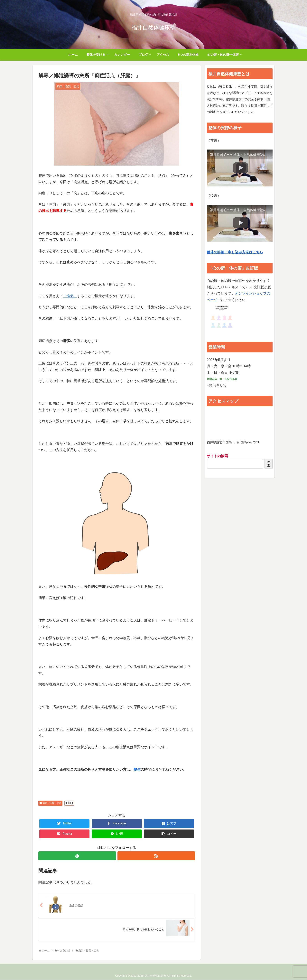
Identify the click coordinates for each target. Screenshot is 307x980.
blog (71, 803)
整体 (137, 769)
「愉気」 (70, 296)
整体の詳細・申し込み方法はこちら (235, 252)
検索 (269, 464)
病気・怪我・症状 (52, 803)
